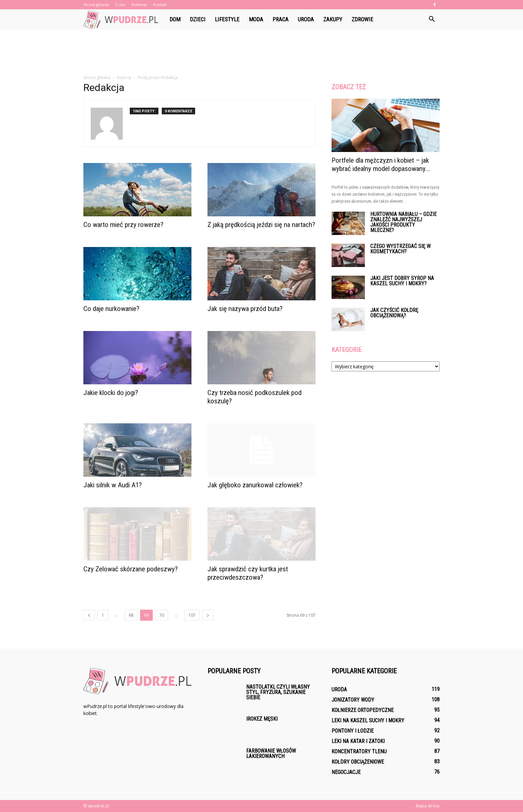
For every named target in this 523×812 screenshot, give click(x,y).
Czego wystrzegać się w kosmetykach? (400, 249)
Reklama (139, 4)
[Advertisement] (261, 52)
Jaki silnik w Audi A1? (113, 485)
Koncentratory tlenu (359, 751)
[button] (432, 19)
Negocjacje (346, 772)
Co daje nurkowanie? (111, 309)
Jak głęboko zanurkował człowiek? (255, 485)
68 (131, 615)
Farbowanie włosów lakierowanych (271, 753)
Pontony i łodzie (353, 731)
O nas (120, 4)
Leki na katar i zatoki (358, 741)
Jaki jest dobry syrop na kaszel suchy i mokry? (402, 281)
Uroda (306, 19)
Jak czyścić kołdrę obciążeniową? (394, 313)
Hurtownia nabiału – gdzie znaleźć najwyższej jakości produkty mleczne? (403, 222)
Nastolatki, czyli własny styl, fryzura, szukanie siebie (278, 692)
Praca (281, 19)
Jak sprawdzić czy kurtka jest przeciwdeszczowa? (248, 573)
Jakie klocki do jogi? (111, 393)
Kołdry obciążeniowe (358, 762)
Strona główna (96, 4)
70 (162, 615)
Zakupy (333, 19)
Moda (256, 19)
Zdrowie (362, 19)
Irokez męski (262, 719)
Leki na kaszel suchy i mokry (368, 720)
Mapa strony (428, 806)
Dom (175, 19)
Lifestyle (227, 19)
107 (192, 615)
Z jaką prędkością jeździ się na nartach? (261, 225)
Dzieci (198, 19)
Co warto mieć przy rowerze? (123, 225)
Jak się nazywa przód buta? (245, 309)
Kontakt (160, 4)
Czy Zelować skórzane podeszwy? (131, 569)
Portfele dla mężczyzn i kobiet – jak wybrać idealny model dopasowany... (381, 164)
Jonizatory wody (353, 700)
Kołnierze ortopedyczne (363, 710)
